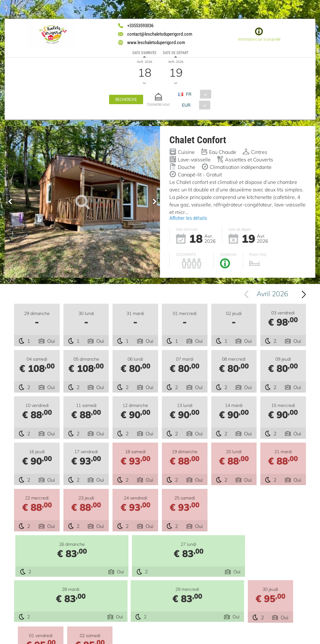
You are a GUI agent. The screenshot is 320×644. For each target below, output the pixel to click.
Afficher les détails (188, 218)
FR (189, 94)
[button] (126, 99)
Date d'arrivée (145, 53)
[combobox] (197, 94)
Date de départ (176, 53)
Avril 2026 (272, 295)
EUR (186, 105)
